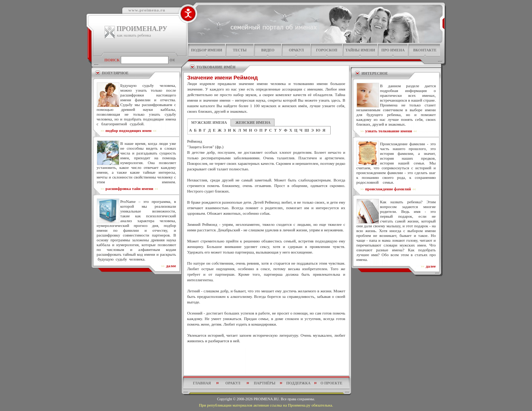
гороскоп (327, 50)
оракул (296, 50)
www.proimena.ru (147, 10)
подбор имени (207, 50)
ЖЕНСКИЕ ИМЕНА (253, 123)
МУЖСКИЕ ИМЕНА (209, 123)
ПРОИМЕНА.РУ (142, 29)
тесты (240, 50)
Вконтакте (425, 50)
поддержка (299, 383)
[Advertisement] (266, 361)
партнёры (265, 383)
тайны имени (360, 50)
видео (268, 50)
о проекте (331, 383)
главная (202, 383)
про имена (393, 50)
